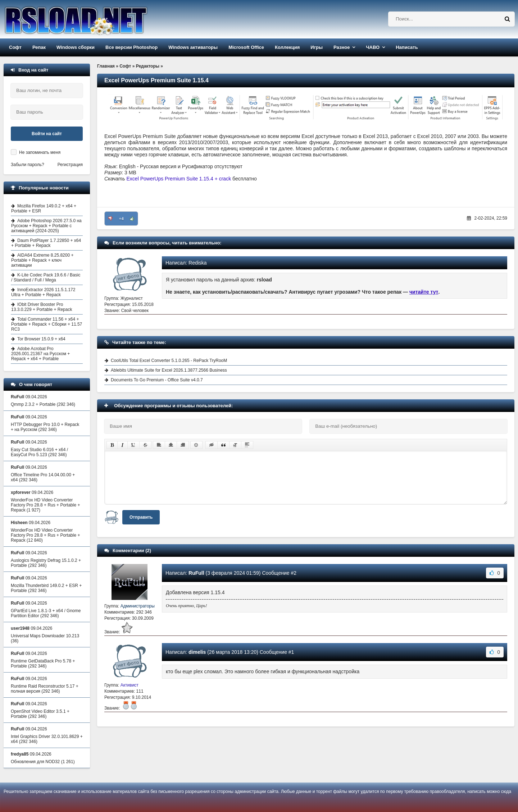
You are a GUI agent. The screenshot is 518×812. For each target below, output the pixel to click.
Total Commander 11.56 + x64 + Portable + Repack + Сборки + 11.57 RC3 (47, 324)
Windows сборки (76, 47)
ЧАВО (373, 47)
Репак (39, 47)
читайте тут (424, 292)
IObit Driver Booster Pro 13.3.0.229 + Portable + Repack (42, 307)
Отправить (141, 517)
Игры (317, 47)
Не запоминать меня (40, 152)
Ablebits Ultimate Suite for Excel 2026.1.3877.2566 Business (169, 370)
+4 (121, 219)
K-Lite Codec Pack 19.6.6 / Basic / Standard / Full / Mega (46, 277)
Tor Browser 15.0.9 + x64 (41, 339)
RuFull (196, 573)
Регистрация (70, 165)
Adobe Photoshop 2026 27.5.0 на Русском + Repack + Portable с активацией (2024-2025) (46, 226)
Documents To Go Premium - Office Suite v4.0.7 (157, 380)
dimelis (197, 652)
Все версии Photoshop (131, 47)
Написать (407, 47)
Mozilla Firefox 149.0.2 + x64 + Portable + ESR (44, 208)
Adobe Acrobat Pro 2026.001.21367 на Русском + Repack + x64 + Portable (40, 354)
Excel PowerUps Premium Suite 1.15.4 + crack (179, 179)
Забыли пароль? (28, 165)
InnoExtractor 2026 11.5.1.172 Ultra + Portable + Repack (43, 292)
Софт (15, 47)
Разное (342, 47)
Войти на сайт (47, 134)
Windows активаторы (193, 47)
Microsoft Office (246, 47)
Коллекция (287, 47)
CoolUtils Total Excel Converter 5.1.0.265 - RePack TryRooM (169, 361)
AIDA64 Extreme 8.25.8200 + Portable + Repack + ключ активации (42, 260)
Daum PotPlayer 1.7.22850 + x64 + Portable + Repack (46, 243)
